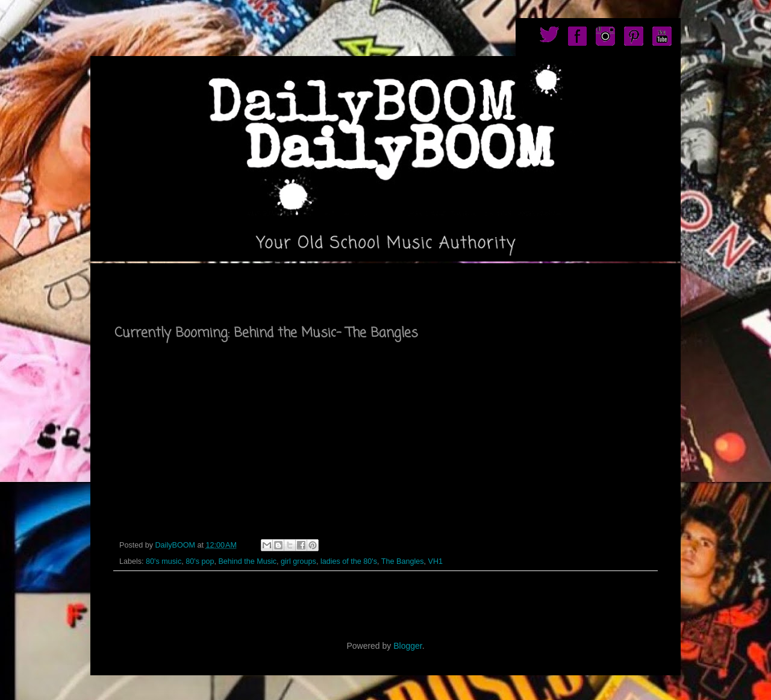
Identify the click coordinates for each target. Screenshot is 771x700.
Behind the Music (247, 561)
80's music (164, 561)
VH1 (436, 561)
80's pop (200, 561)
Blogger (407, 646)
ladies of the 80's (349, 561)
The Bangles (403, 561)
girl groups (298, 561)
